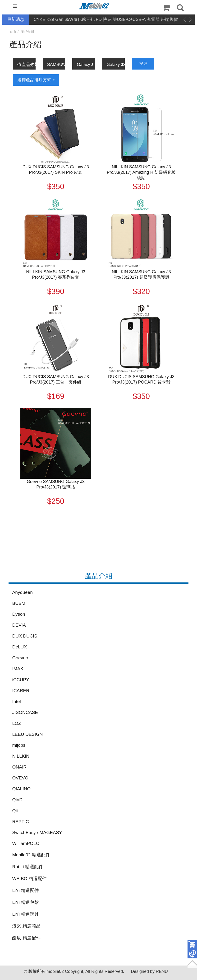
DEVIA (19, 625)
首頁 (13, 32)
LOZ (16, 723)
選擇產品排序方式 (36, 80)
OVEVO (20, 778)
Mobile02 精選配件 (31, 855)
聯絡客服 (192, 954)
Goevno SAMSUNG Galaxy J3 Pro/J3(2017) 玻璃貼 (56, 484)
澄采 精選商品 (26, 926)
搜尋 (143, 63)
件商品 (192, 944)
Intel (16, 701)
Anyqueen (22, 592)
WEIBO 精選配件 (29, 879)
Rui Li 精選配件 (27, 867)
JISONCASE (25, 712)
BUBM (19, 603)
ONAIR (19, 767)
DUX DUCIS (25, 636)
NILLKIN (21, 756)
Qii (15, 811)
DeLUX (19, 647)
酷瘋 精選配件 (26, 938)
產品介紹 (27, 32)
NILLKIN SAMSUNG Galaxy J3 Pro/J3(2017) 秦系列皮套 (56, 274)
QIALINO (21, 789)
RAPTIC (20, 822)
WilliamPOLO (26, 843)
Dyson (18, 614)
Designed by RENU (149, 971)
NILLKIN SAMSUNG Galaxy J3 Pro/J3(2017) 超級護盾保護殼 (141, 274)
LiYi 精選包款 (25, 902)
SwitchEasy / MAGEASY (37, 832)
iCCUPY (21, 680)
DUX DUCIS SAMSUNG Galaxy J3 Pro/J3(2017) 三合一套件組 (56, 379)
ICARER (21, 691)
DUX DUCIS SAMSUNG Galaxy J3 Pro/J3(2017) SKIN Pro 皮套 (56, 170)
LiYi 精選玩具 (25, 914)
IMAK (18, 669)
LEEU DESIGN (27, 734)
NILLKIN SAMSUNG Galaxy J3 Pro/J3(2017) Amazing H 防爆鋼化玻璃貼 (141, 172)
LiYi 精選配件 (25, 890)
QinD (17, 800)
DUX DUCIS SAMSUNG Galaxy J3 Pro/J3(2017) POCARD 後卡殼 (141, 379)
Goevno (20, 658)
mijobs (19, 745)
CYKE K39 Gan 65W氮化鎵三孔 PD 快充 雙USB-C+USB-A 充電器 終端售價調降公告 (106, 20)
